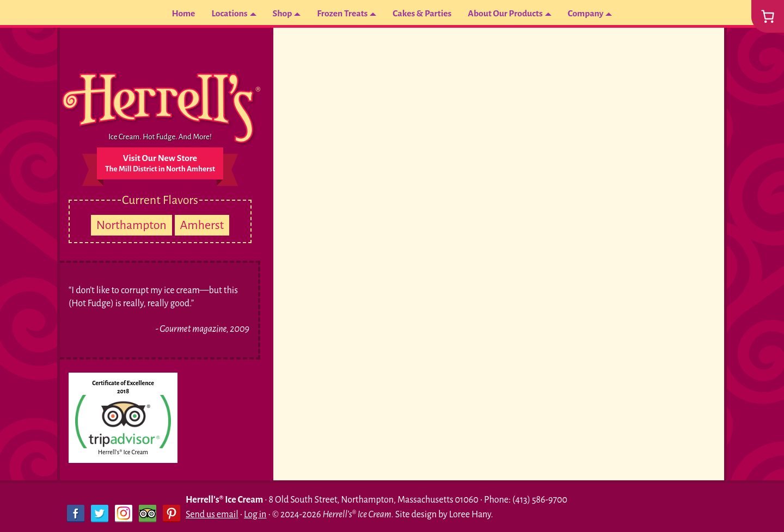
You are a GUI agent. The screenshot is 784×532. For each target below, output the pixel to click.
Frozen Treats (341, 14)
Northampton (131, 225)
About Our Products (507, 14)
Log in (255, 515)
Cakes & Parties (422, 14)
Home (180, 14)
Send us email (212, 515)
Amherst (202, 225)
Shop (280, 14)
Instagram (124, 514)
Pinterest (171, 514)
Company (589, 14)
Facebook (76, 514)
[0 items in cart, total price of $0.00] (768, 16)
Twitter (100, 514)
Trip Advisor (148, 514)
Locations (226, 14)
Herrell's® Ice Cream (123, 452)
